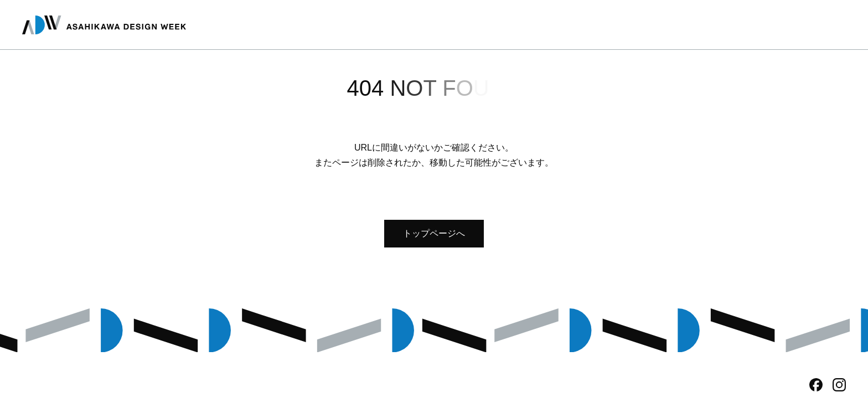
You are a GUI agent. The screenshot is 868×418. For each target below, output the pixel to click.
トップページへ (434, 233)
